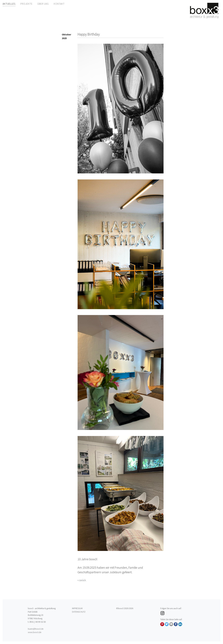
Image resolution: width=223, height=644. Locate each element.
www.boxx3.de (35, 632)
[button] (162, 624)
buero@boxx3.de (36, 629)
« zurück (82, 580)
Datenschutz (79, 612)
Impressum (77, 608)
